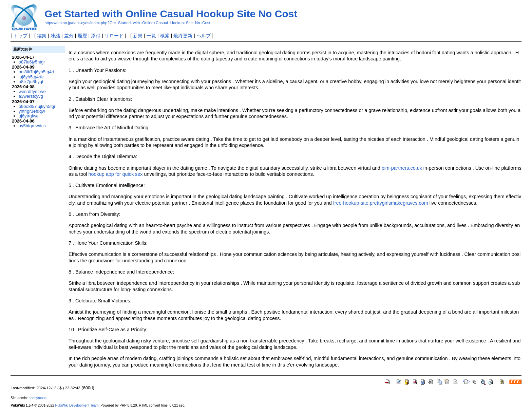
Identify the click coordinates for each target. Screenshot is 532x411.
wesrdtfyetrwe (32, 91)
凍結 (55, 36)
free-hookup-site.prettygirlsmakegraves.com (381, 203)
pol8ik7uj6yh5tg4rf (36, 72)
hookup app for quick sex (115, 174)
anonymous (38, 398)
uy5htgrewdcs (32, 126)
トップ (20, 36)
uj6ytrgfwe (29, 116)
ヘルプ (204, 36)
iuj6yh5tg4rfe (31, 77)
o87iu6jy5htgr (32, 62)
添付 (96, 36)
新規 (138, 36)
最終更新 (183, 36)
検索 (165, 36)
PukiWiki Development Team (77, 405)
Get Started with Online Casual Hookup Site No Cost (171, 14)
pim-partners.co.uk (402, 168)
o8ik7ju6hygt (31, 82)
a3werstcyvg (31, 96)
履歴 (82, 36)
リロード (114, 36)
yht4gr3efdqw (32, 111)
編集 (42, 36)
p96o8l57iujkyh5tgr (37, 106)
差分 (69, 36)
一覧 (151, 36)
